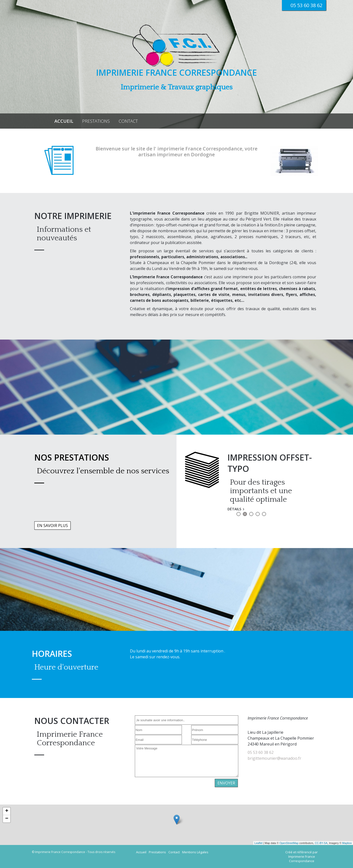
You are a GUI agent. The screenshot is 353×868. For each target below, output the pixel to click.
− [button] (7, 819)
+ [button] (7, 811)
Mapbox (347, 843)
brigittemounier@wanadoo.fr (274, 758)
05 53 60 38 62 (261, 752)
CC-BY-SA (321, 843)
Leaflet (258, 843)
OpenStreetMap (289, 843)
